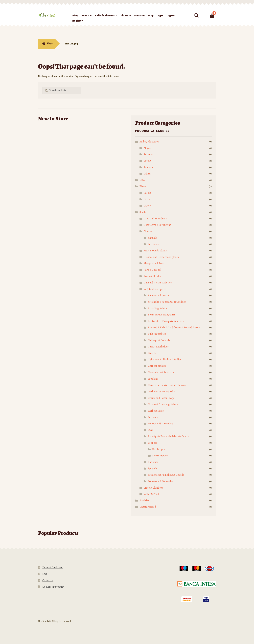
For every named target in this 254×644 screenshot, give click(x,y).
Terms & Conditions (53, 568)
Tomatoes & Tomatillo (160, 481)
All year (148, 148)
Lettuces (153, 417)
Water (147, 206)
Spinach (152, 469)
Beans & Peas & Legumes (162, 315)
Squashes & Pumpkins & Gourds (166, 475)
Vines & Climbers (153, 488)
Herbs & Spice (156, 411)
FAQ (45, 574)
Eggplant (153, 379)
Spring (147, 161)
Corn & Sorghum (157, 366)
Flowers (148, 231)
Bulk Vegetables (157, 334)
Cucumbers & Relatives (161, 372)
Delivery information (53, 587)
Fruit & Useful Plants (155, 251)
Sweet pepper (160, 456)
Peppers (152, 443)
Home (50, 44)
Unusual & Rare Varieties (158, 283)
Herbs (147, 199)
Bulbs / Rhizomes (105, 16)
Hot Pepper (159, 449)
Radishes (153, 462)
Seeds (85, 16)
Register (78, 21)
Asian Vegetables (157, 308)
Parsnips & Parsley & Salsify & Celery (168, 436)
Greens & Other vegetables (163, 404)
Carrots (152, 353)
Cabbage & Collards (159, 340)
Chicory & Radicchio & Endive (165, 360)
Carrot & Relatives (158, 347)
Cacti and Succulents (155, 219)
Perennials (154, 244)
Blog (151, 16)
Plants (124, 16)
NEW (142, 180)
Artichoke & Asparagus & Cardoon (167, 302)
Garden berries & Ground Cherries (167, 385)
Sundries (140, 16)
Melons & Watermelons (161, 424)
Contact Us (48, 580)
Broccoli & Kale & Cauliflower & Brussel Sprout (174, 328)
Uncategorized (148, 507)
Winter (148, 174)
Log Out (171, 16)
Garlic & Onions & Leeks (161, 392)
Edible (147, 193)
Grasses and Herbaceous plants (161, 257)
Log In (160, 16)
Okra (151, 430)
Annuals (152, 238)
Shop (75, 16)
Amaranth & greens (159, 295)
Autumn (148, 154)
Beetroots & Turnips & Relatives (166, 321)
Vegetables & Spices (155, 289)
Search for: (196, 16)
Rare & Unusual (152, 270)
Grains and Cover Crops (161, 398)
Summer (148, 167)
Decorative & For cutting (157, 225)
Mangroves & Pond (154, 263)
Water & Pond (151, 494)
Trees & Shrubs (152, 276)
